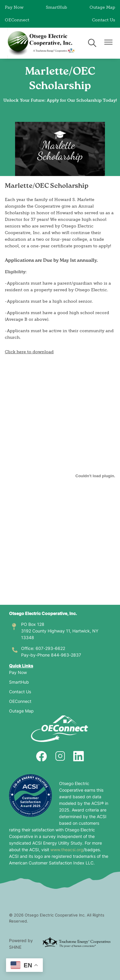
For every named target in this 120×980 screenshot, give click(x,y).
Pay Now (14, 7)
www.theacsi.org (67, 850)
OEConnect (17, 20)
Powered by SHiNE (21, 944)
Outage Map (102, 7)
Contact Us (104, 20)
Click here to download (29, 352)
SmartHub (57, 7)
